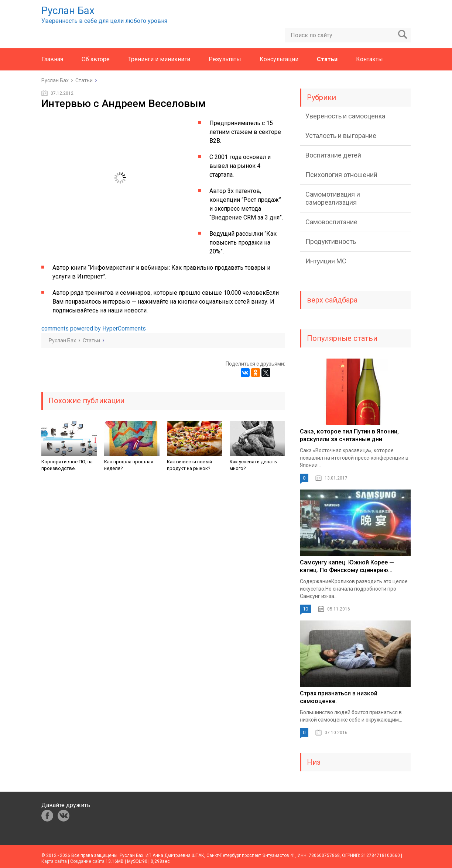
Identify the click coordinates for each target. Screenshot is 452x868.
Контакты (369, 59)
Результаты (225, 59)
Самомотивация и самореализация (333, 198)
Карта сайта (54, 861)
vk (64, 816)
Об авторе (96, 59)
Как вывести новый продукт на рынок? (189, 465)
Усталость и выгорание (341, 136)
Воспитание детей (333, 155)
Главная (52, 59)
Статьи (327, 59)
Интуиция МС (326, 261)
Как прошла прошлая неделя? (129, 465)
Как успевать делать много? (253, 465)
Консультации (279, 59)
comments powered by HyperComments (94, 328)
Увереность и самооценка (345, 116)
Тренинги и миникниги (159, 59)
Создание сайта (87, 861)
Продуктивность (331, 241)
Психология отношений (341, 175)
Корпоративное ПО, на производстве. (67, 465)
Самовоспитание (331, 222)
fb (47, 816)
